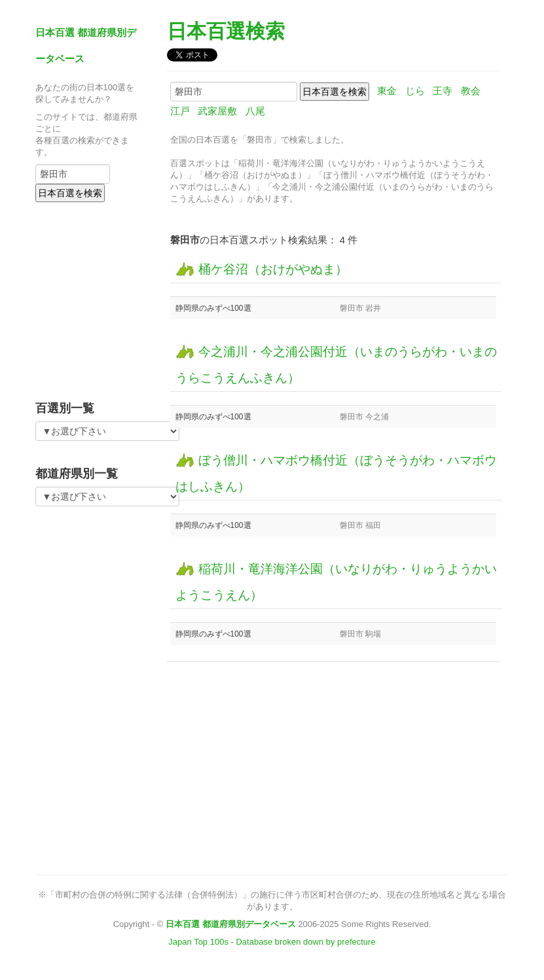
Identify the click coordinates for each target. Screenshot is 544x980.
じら (415, 91)
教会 (471, 91)
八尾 (255, 111)
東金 (387, 91)
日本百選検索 (226, 31)
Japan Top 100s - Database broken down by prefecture (272, 942)
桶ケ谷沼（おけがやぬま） (262, 269)
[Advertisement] (117, 297)
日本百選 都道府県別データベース (231, 924)
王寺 (443, 91)
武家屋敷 (217, 111)
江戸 (180, 111)
